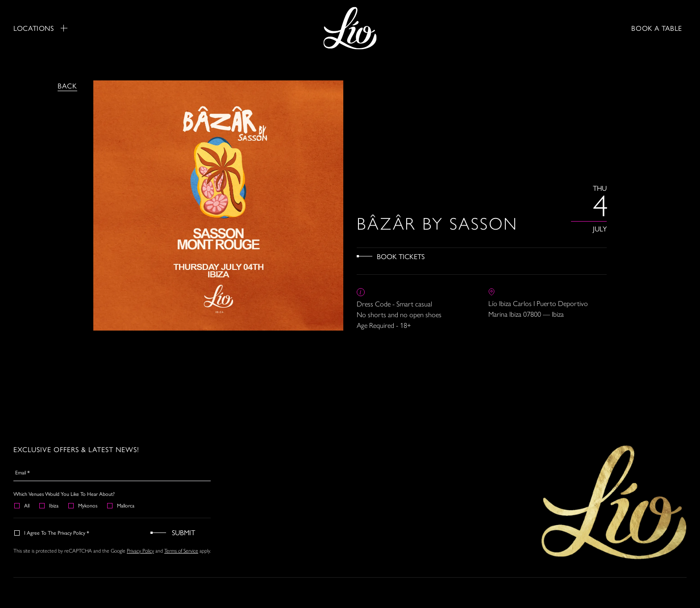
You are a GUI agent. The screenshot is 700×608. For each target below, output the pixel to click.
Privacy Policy (140, 550)
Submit (183, 532)
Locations (40, 28)
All (22, 505)
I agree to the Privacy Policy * (52, 533)
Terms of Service (181, 550)
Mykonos (83, 505)
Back (67, 86)
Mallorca (121, 505)
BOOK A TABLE (657, 28)
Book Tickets (401, 256)
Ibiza (49, 505)
